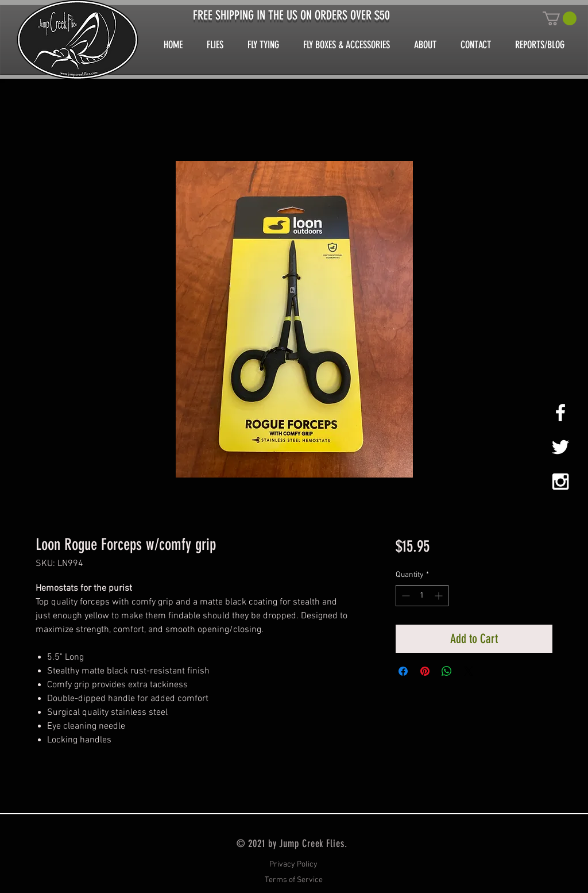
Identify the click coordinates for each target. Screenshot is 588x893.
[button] (560, 18)
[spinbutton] (422, 596)
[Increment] (440, 596)
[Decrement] (405, 596)
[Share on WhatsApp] (447, 671)
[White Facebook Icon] (560, 413)
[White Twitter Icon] (560, 447)
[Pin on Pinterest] (425, 671)
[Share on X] (469, 671)
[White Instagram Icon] (560, 482)
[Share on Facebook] (403, 671)
